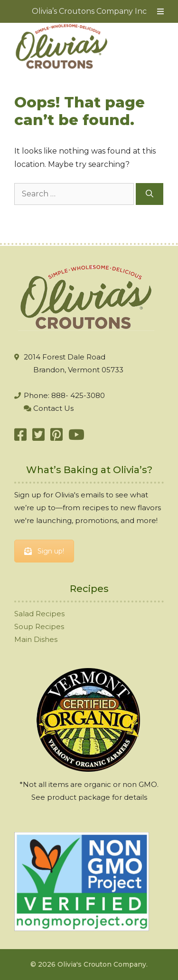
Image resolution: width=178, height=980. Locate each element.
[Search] (150, 194)
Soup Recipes (39, 626)
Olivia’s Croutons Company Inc (89, 11)
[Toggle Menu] (160, 11)
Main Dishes (36, 639)
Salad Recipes (39, 614)
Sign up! (44, 551)
